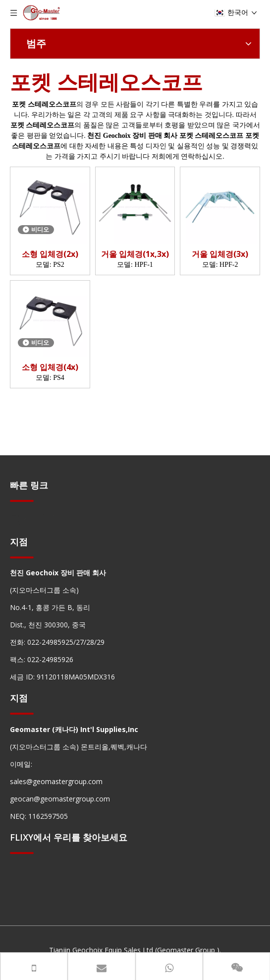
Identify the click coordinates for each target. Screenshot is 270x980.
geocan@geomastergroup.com (60, 799)
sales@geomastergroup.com (56, 781)
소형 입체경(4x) (50, 367)
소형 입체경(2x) (50, 254)
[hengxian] (22, 501)
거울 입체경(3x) (220, 254)
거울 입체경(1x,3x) (135, 254)
